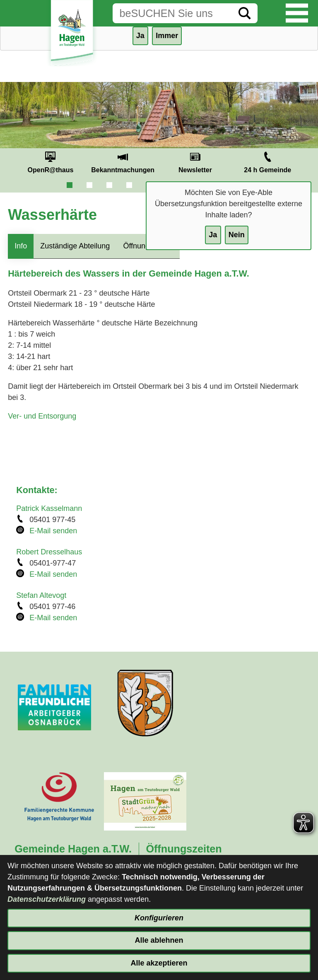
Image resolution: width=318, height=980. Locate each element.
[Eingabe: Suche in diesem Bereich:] (172, 13)
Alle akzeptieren (159, 963)
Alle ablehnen (159, 940)
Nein (237, 235)
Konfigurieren (159, 918)
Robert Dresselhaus (49, 552)
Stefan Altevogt (41, 595)
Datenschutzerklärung (47, 899)
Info (21, 246)
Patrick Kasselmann (49, 508)
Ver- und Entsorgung (42, 416)
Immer (167, 36)
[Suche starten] (245, 13)
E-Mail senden (53, 531)
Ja (213, 235)
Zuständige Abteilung (75, 246)
